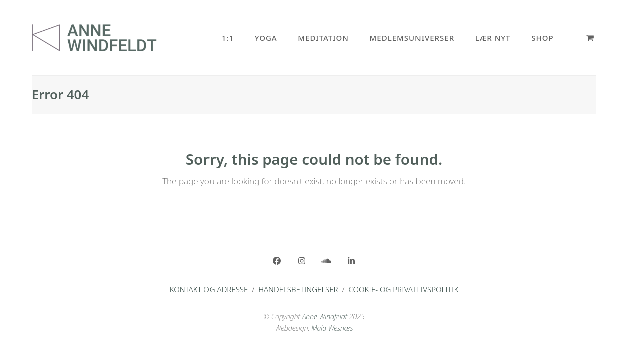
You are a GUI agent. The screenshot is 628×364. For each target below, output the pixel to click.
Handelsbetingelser (298, 289)
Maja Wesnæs (332, 328)
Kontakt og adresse (209, 289)
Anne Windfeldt (325, 317)
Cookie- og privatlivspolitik (403, 289)
